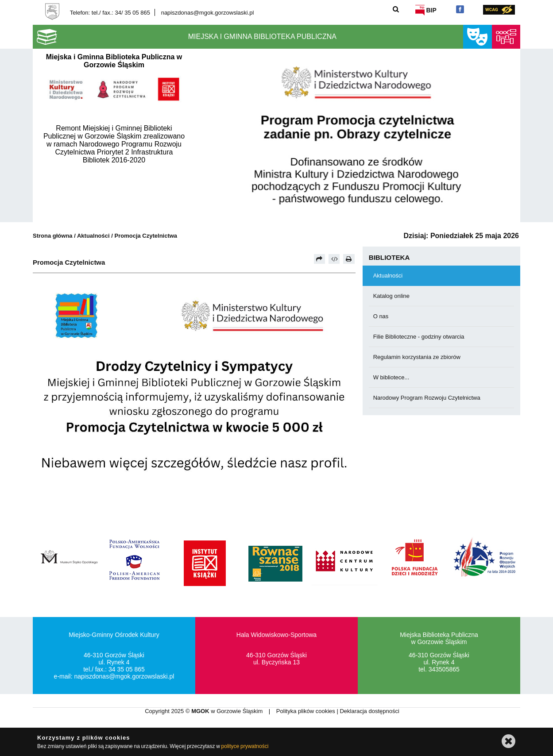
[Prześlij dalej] (320, 259)
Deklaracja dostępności (369, 711)
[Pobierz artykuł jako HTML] (334, 259)
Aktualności (94, 236)
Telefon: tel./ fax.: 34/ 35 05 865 (110, 13)
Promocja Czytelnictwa (146, 236)
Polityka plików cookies (307, 711)
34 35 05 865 (127, 669)
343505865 (444, 669)
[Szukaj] (396, 9)
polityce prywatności (245, 746)
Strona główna (53, 236)
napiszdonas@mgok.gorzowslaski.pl (208, 13)
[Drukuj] (349, 259)
